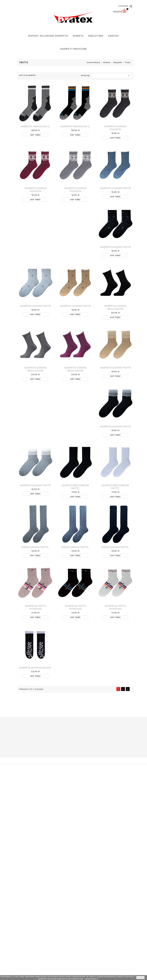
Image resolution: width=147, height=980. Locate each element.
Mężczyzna (96, 36)
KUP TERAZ (35, 135)
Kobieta (78, 36)
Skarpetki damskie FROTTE (115, 188)
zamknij (140, 978)
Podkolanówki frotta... (35, 547)
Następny (128, 689)
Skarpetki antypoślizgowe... (35, 668)
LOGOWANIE (123, 6)
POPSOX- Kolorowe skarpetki (48, 36)
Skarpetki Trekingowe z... (35, 126)
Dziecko (114, 36)
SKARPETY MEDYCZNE (73, 49)
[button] (131, 7)
